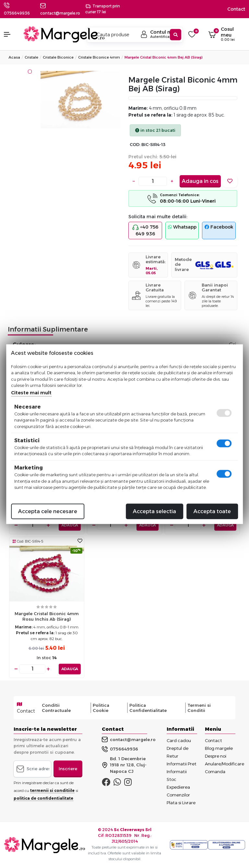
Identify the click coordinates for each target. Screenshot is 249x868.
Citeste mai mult (31, 392)
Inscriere (68, 768)
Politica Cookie (101, 707)
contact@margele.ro (129, 739)
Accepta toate (212, 511)
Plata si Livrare (181, 802)
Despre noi (216, 756)
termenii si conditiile (52, 790)
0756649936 (17, 13)
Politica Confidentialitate (148, 707)
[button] (10, 34)
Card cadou (179, 740)
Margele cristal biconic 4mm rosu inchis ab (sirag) (47, 616)
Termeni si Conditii (199, 707)
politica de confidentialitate (43, 798)
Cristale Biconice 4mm (99, 57)
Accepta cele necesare (48, 511)
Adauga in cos (200, 181)
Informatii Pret (182, 763)
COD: (135, 145)
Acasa (14, 57)
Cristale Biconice (58, 57)
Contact (236, 9)
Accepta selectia (154, 511)
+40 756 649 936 (145, 230)
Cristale (31, 57)
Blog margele (219, 748)
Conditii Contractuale (56, 707)
